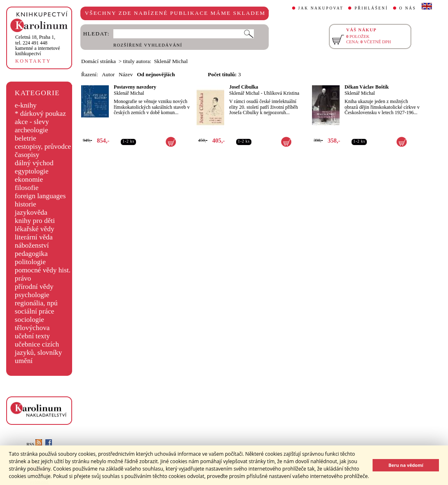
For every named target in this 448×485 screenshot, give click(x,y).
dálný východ (34, 163)
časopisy (27, 155)
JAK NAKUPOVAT (321, 8)
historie (26, 204)
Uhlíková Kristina (281, 93)
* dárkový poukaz (40, 114)
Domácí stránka (99, 61)
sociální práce (35, 311)
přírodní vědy (34, 287)
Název (126, 74)
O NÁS (408, 8)
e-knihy (26, 105)
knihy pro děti (35, 221)
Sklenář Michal (129, 93)
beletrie (26, 138)
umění (24, 361)
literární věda (34, 237)
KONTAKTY (33, 61)
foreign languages (40, 196)
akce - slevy (32, 122)
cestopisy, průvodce (43, 146)
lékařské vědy (35, 229)
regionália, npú (36, 303)
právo (23, 278)
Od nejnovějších (156, 74)
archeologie (32, 130)
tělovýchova (32, 328)
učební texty (32, 336)
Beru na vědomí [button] (406, 465)
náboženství (32, 245)
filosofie (27, 188)
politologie (30, 262)
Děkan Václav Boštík (367, 87)
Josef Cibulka (244, 87)
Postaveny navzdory (135, 87)
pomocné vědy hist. (43, 270)
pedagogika (31, 254)
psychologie (32, 295)
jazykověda (31, 212)
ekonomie (29, 179)
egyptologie (32, 171)
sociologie (29, 320)
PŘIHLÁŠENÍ (371, 8)
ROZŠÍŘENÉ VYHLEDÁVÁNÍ (148, 45)
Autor (108, 74)
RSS (34, 444)
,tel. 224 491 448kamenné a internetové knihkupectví (38, 45)
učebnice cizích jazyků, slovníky (39, 348)
